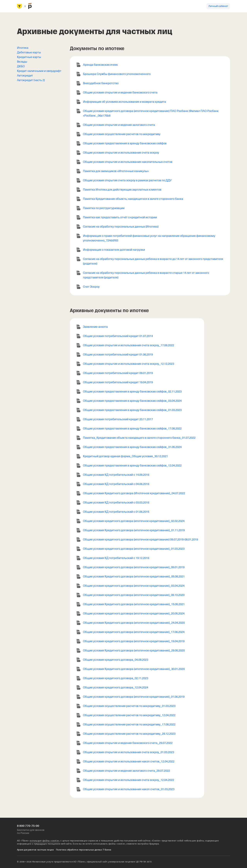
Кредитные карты (29, 57)
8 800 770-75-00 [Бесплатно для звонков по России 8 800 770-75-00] (28, 826)
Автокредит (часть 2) (31, 80)
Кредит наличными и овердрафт (39, 71)
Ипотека (23, 48)
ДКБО (21, 66)
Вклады (22, 62)
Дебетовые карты (29, 52)
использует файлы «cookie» (44, 841)
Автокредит (25, 76)
